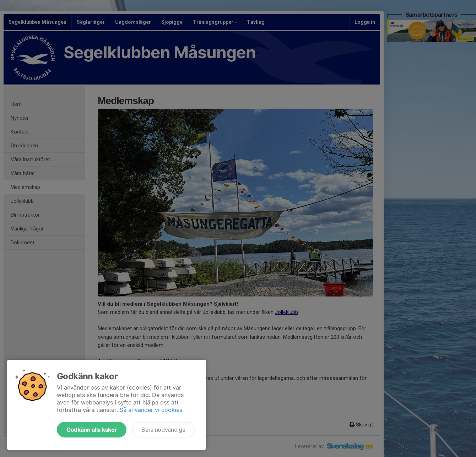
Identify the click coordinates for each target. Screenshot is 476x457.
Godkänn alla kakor (92, 430)
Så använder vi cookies (151, 410)
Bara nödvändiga (163, 430)
